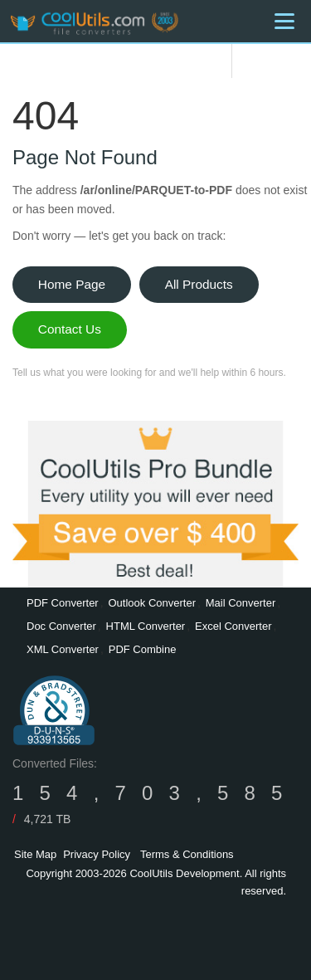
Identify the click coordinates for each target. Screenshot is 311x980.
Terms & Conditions (187, 854)
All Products (199, 284)
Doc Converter (61, 626)
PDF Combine (143, 649)
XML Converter (63, 649)
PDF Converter (63, 603)
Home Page (72, 284)
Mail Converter (241, 603)
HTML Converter (146, 626)
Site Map (35, 854)
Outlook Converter (152, 603)
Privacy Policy (97, 854)
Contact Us (70, 329)
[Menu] (284, 21)
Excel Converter (233, 626)
